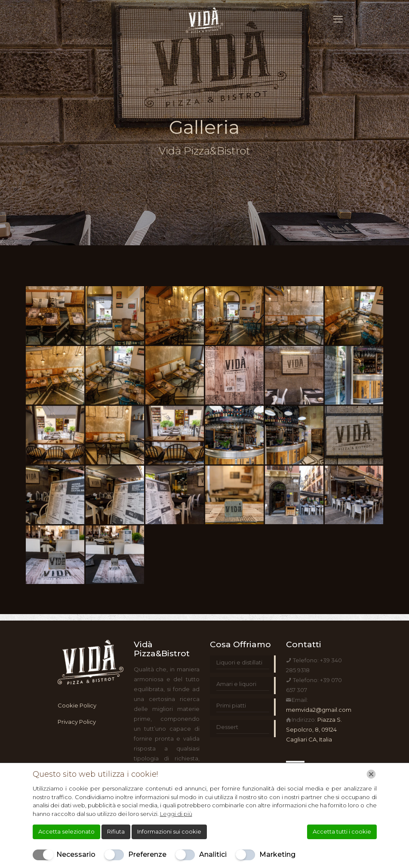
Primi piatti (231, 705)
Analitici (213, 854)
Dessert (227, 727)
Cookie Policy (77, 705)
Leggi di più (176, 814)
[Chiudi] (371, 774)
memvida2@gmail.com (319, 710)
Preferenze (147, 854)
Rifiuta (116, 831)
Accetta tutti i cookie (342, 831)
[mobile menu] (338, 19)
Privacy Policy (77, 722)
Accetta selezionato (66, 831)
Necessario (76, 854)
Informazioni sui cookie (169, 831)
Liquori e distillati (239, 662)
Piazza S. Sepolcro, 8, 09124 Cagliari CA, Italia (314, 729)
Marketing (277, 854)
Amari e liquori (236, 684)
